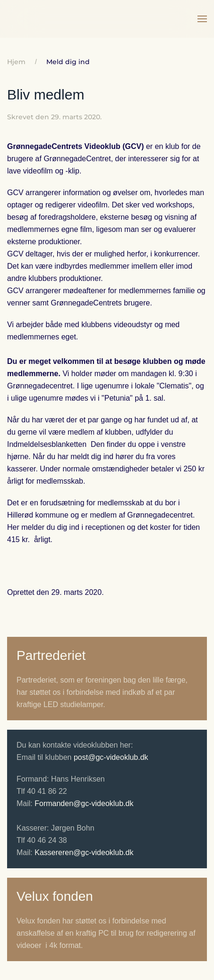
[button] (202, 19)
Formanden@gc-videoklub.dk (84, 803)
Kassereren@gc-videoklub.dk (84, 852)
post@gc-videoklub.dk (111, 757)
